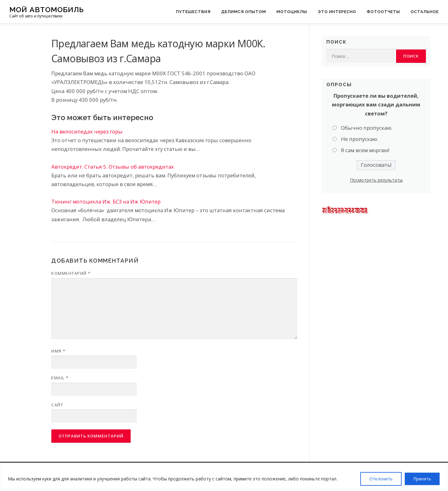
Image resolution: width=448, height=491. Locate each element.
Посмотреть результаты (376, 180)
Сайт (57, 405)
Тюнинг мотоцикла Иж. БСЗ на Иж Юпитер (106, 201)
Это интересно (337, 12)
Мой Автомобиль (47, 9)
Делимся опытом (244, 12)
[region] (224, 477)
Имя (58, 351)
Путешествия (193, 12)
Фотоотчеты (383, 12)
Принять (422, 479)
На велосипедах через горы (87, 131)
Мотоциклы (292, 12)
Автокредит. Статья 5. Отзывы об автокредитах (113, 167)
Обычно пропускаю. (367, 128)
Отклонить (381, 479)
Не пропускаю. (359, 139)
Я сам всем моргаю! (365, 150)
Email (60, 378)
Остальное (425, 12)
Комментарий (71, 273)
